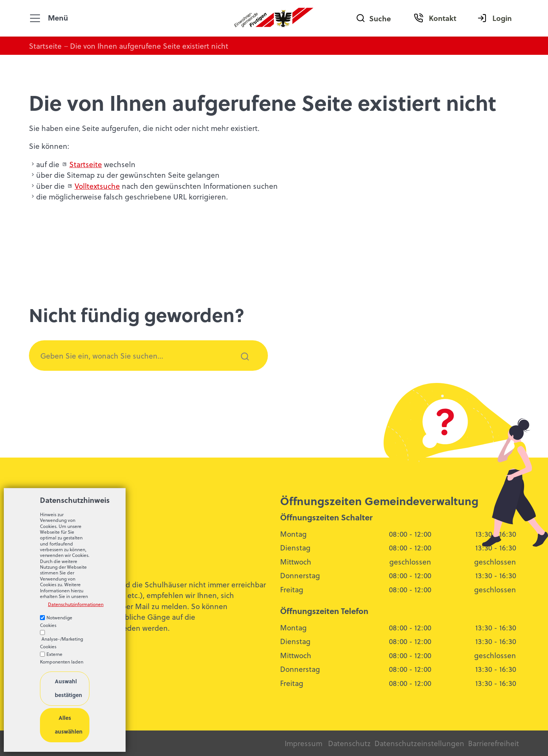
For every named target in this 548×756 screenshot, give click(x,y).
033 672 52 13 (58, 546)
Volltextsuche (97, 186)
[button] (35, 18)
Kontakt (443, 18)
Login (502, 18)
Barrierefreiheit (494, 743)
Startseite (86, 164)
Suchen (241, 367)
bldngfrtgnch (72, 559)
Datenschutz (349, 743)
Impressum (303, 743)
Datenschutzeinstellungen (418, 743)
